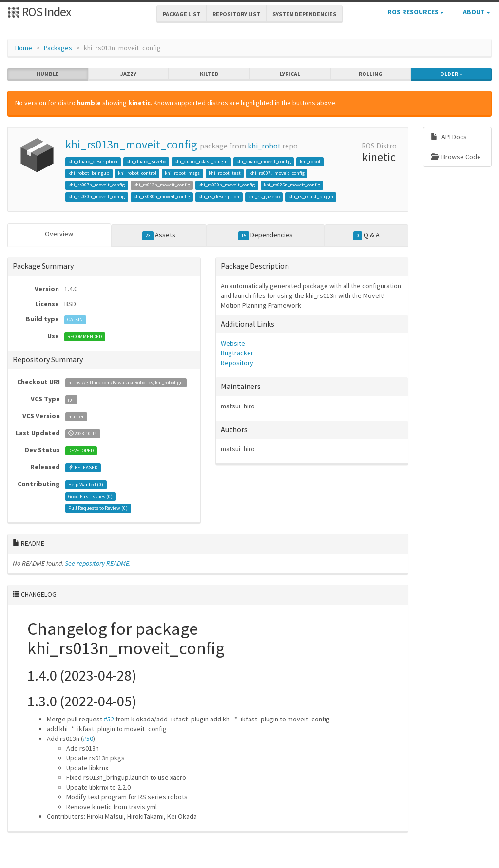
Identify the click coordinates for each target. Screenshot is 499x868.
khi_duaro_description (93, 161)
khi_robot (264, 146)
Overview (59, 234)
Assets (159, 235)
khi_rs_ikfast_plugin (311, 196)
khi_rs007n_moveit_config (96, 185)
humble (48, 74)
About (477, 12)
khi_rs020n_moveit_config (227, 185)
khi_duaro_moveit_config (264, 161)
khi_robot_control (137, 173)
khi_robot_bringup (89, 173)
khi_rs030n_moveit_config (96, 196)
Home (24, 48)
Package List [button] (182, 14)
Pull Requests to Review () (98, 508)
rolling (371, 74)
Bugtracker (237, 353)
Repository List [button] (236, 14)
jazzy (128, 74)
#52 (109, 719)
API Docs (449, 137)
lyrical (290, 74)
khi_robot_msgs (182, 173)
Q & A (366, 235)
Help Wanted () (86, 485)
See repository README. (98, 563)
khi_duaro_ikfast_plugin (201, 161)
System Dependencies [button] (304, 14)
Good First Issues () (90, 496)
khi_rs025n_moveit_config (292, 185)
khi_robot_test (225, 173)
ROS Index (39, 11)
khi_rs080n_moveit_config (162, 196)
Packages (58, 48)
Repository (237, 363)
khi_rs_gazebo (264, 196)
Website (233, 343)
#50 (88, 739)
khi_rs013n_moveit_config (131, 144)
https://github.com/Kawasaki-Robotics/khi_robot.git (126, 382)
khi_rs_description (219, 196)
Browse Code (456, 157)
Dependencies (266, 235)
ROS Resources (416, 12)
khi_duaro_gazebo (146, 161)
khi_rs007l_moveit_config (277, 173)
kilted (209, 74)
